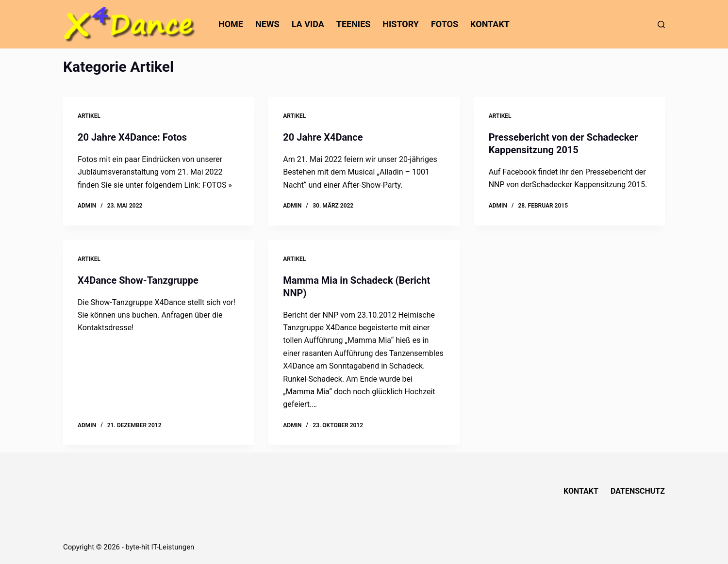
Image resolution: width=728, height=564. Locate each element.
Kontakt (490, 24)
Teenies (354, 24)
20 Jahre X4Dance (323, 137)
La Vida (308, 24)
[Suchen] (661, 24)
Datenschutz (638, 491)
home (231, 24)
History (401, 24)
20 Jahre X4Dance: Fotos (132, 137)
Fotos (445, 24)
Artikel (89, 116)
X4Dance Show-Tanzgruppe (138, 280)
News (267, 24)
